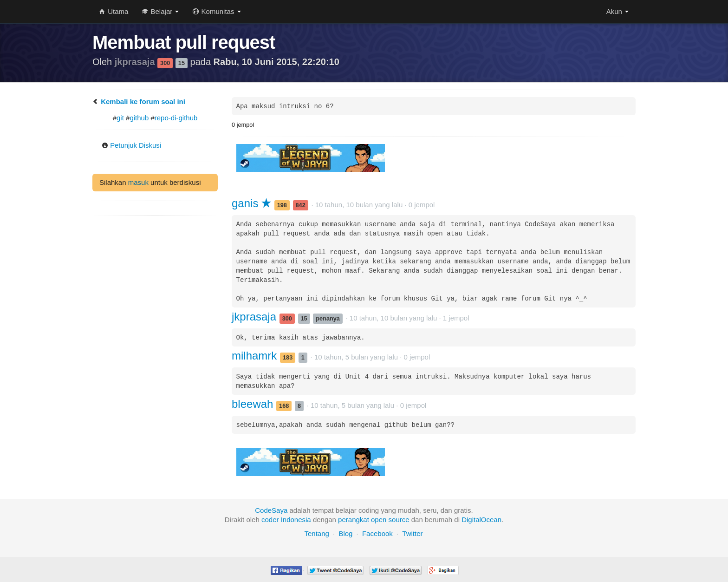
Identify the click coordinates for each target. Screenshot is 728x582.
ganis (251, 203)
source (399, 520)
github (139, 118)
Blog (345, 533)
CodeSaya (271, 510)
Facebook (377, 533)
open (379, 520)
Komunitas (217, 11)
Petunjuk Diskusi (132, 146)
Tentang (316, 533)
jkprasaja (136, 62)
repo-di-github (176, 118)
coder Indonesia (286, 520)
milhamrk (256, 356)
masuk (138, 182)
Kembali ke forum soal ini (139, 101)
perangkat (354, 520)
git (120, 118)
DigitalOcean (481, 520)
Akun (617, 11)
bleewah (254, 404)
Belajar (160, 11)
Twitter (412, 533)
